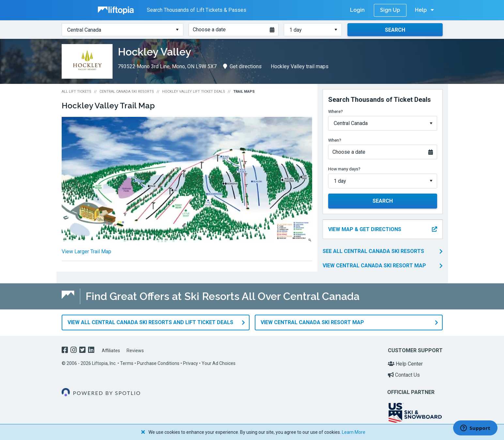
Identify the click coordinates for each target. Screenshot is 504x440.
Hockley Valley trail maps (300, 66)
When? (335, 140)
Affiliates (111, 350)
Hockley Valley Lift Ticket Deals (194, 92)
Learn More (354, 432)
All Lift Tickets (76, 92)
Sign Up (390, 10)
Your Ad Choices (219, 363)
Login (357, 10)
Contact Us (404, 375)
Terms (127, 363)
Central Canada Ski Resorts (127, 92)
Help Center (405, 364)
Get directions (242, 66)
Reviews (135, 350)
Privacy (191, 363)
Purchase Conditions (158, 363)
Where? (336, 111)
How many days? (344, 169)
